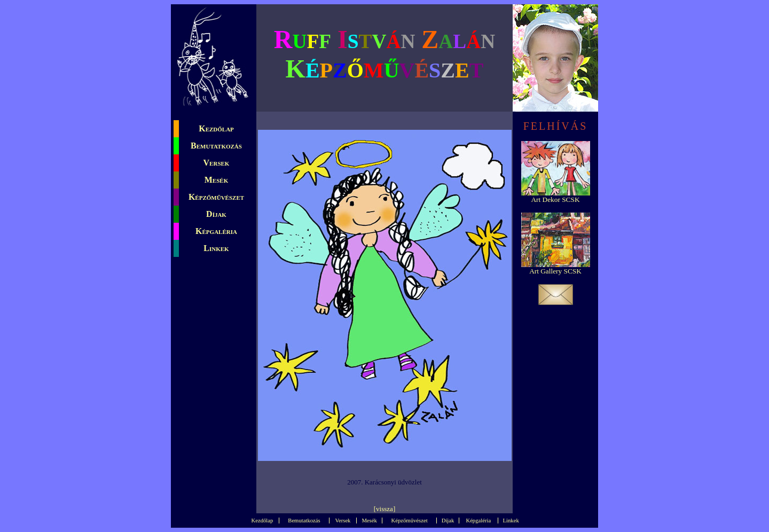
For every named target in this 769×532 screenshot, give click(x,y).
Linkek (216, 248)
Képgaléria (216, 231)
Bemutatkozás (216, 146)
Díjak (216, 214)
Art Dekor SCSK (555, 199)
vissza (384, 509)
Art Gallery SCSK (555, 271)
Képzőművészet (216, 197)
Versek (217, 163)
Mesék (216, 180)
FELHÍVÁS (556, 126)
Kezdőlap (216, 128)
